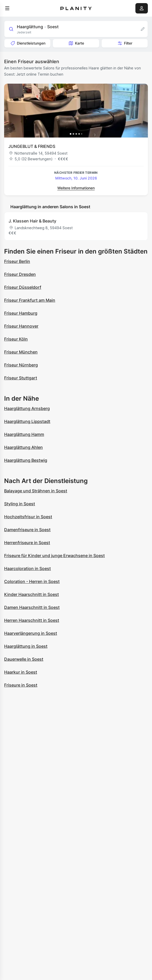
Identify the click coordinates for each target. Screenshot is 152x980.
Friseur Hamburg (21, 313)
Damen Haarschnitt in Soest (32, 607)
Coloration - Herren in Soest (32, 581)
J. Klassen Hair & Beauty (32, 221)
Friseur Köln (16, 339)
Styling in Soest (20, 504)
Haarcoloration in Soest (27, 568)
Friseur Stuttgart (21, 378)
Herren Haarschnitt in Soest (32, 620)
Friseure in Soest (21, 685)
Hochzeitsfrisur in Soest (28, 517)
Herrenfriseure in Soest (27, 543)
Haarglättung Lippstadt (27, 421)
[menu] (7, 8)
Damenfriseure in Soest (27, 530)
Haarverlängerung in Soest (31, 633)
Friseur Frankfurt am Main (30, 300)
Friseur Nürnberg (21, 365)
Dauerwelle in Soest (24, 659)
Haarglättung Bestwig (26, 460)
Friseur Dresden (20, 274)
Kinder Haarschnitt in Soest (32, 594)
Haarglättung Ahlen (23, 447)
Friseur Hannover (21, 326)
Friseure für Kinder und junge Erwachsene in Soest (54, 556)
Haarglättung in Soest (26, 646)
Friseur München (21, 352)
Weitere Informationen (76, 188)
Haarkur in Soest (21, 672)
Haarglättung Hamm (24, 434)
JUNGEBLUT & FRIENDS (32, 146)
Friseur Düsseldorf (23, 287)
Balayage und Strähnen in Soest (36, 491)
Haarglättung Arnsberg (27, 408)
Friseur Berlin (17, 261)
